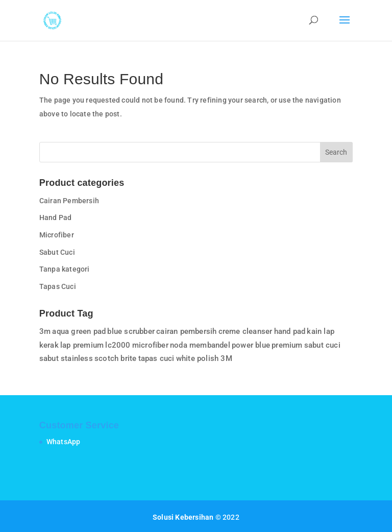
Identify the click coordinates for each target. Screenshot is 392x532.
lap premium (82, 345)
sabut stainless (66, 358)
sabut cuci (322, 345)
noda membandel (200, 345)
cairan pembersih (186, 331)
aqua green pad (79, 331)
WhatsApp (64, 442)
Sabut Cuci (57, 252)
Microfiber (57, 235)
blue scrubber (131, 331)
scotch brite (115, 358)
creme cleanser (246, 331)
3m (45, 331)
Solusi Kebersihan (183, 517)
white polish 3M (204, 358)
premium (287, 345)
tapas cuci (156, 358)
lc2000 (118, 345)
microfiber (150, 345)
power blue (251, 345)
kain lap (321, 331)
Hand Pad (56, 217)
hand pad (290, 331)
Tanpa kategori (65, 269)
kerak (49, 345)
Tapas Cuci (58, 286)
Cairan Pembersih (69, 201)
